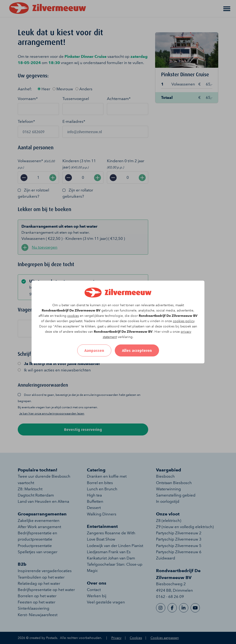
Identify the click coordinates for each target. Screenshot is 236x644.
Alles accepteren (137, 350)
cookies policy (184, 321)
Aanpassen (94, 350)
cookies (73, 316)
